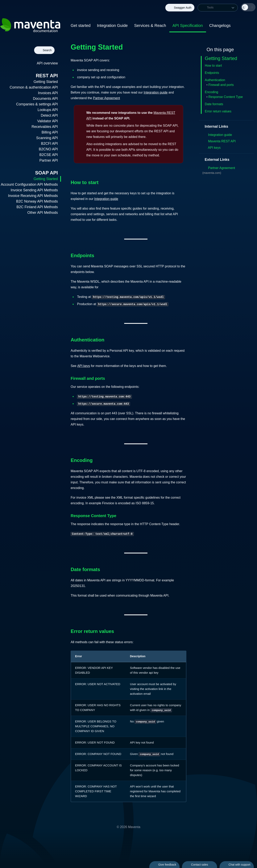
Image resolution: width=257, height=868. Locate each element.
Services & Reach (150, 25)
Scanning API (47, 138)
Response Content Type (226, 97)
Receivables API (45, 127)
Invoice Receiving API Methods (33, 196)
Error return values (218, 111)
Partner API (49, 160)
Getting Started (46, 82)
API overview (47, 63)
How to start (213, 66)
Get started (81, 25)
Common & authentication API (34, 87)
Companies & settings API (37, 104)
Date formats (214, 104)
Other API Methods (43, 213)
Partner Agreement (109, 98)
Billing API (50, 132)
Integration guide (156, 92)
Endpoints (212, 73)
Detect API (49, 115)
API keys (84, 366)
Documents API (45, 99)
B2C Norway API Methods (37, 201)
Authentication (215, 80)
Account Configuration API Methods (29, 184)
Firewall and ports (221, 85)
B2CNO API (48, 149)
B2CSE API (49, 155)
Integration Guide (112, 25)
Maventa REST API (219, 141)
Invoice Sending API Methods (34, 190)
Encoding (212, 92)
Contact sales (200, 865)
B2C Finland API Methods (37, 207)
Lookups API (48, 110)
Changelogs (220, 25)
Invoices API (48, 93)
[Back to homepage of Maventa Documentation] (30, 26)
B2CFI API (49, 144)
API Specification (188, 25)
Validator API (48, 121)
